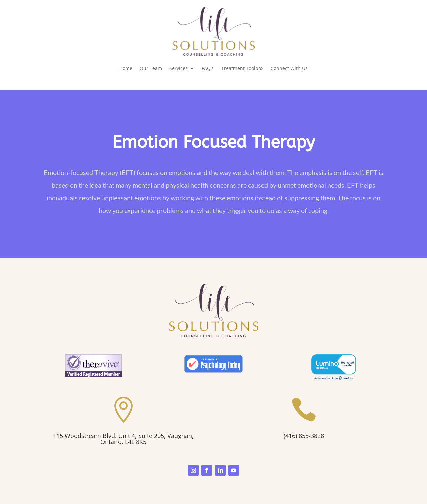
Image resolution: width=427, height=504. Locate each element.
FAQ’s (208, 68)
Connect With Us (289, 68)
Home (126, 68)
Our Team (151, 68)
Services (179, 68)
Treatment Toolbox (242, 68)
